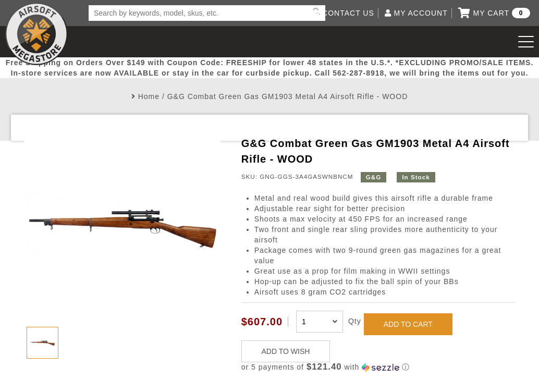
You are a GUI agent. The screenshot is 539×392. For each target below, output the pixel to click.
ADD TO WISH (286, 351)
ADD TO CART (408, 324)
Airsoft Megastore (36, 34)
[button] (378, 367)
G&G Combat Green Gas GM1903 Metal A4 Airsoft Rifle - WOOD (288, 96)
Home (149, 96)
